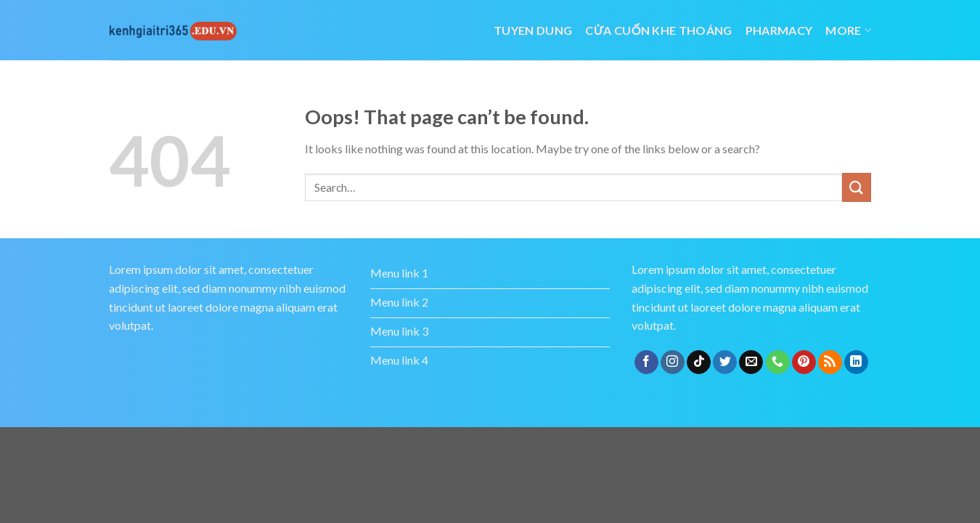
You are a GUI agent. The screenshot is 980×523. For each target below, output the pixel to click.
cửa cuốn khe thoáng (658, 30)
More (848, 30)
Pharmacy (779, 30)
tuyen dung (533, 30)
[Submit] (857, 187)
